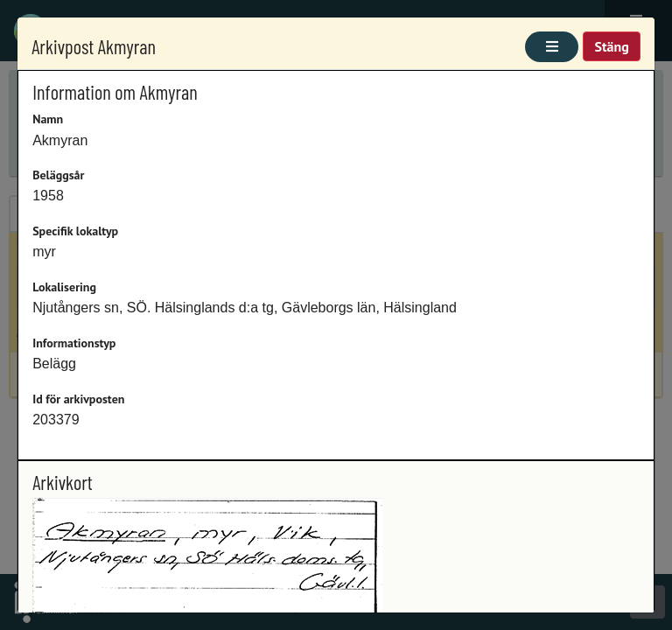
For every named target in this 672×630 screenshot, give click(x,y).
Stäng (611, 46)
